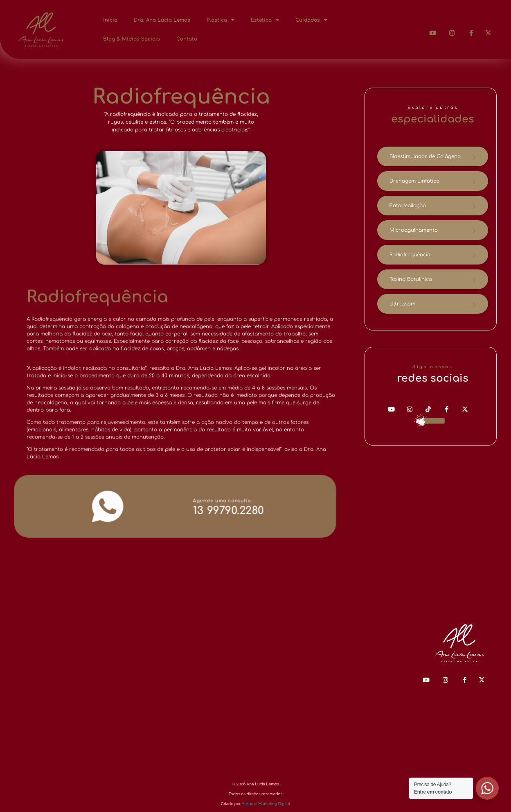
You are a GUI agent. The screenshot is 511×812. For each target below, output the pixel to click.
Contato (187, 39)
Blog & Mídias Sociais (132, 39)
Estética (265, 20)
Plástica (221, 20)
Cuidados (311, 20)
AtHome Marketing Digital (266, 804)
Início (110, 20)
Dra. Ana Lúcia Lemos (162, 20)
